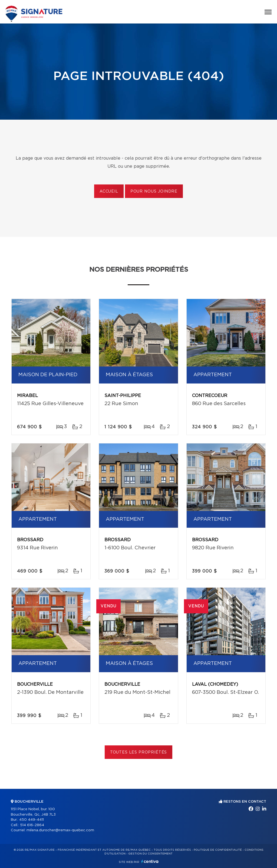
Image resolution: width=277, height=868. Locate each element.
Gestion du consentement (150, 854)
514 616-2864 (32, 825)
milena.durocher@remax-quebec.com (60, 830)
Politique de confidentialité (218, 850)
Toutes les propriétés (139, 752)
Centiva (150, 861)
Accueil (109, 191)
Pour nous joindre (154, 191)
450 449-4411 (32, 820)
